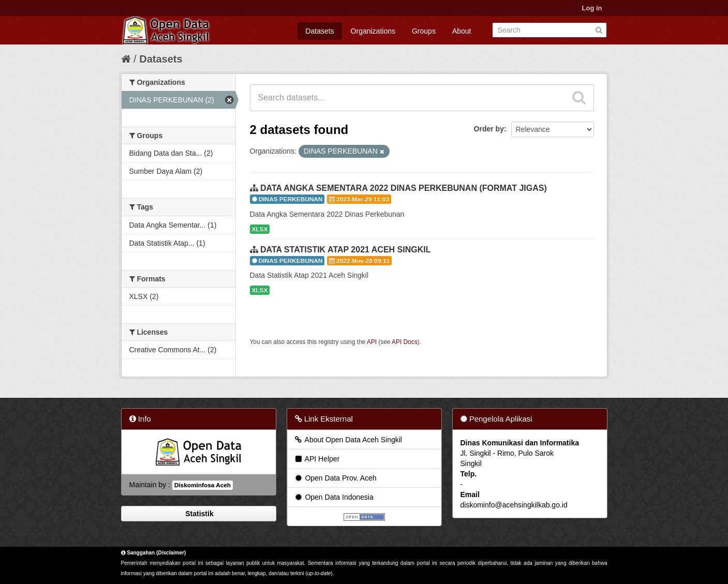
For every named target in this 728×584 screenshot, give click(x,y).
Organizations (373, 31)
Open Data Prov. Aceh (335, 478)
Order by (489, 129)
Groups (424, 31)
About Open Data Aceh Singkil (348, 440)
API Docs (405, 342)
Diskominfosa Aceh (203, 485)
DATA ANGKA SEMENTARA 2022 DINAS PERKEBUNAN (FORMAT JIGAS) (404, 188)
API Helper (317, 459)
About (462, 31)
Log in (592, 8)
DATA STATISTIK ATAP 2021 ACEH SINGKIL (346, 250)
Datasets (320, 31)
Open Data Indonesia (334, 497)
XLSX (260, 229)
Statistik (198, 514)
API (372, 342)
